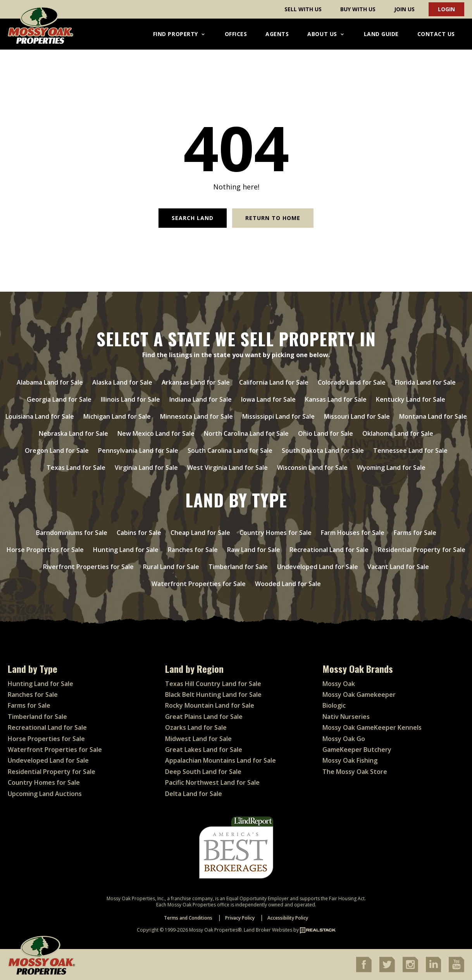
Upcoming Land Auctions (45, 794)
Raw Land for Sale (254, 550)
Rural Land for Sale (171, 567)
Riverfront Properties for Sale (88, 567)
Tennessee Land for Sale (410, 450)
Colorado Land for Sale (352, 382)
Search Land (193, 218)
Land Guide (381, 34)
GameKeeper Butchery (357, 750)
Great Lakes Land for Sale (204, 750)
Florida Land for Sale (425, 382)
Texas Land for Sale (76, 468)
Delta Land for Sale (194, 794)
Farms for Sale (415, 533)
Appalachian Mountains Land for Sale (220, 760)
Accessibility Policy (288, 918)
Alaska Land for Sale (122, 382)
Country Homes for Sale (276, 533)
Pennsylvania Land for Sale (138, 450)
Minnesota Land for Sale (196, 416)
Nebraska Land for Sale (73, 433)
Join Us (404, 9)
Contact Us (436, 34)
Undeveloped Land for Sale (318, 567)
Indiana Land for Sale (201, 399)
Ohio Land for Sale (326, 433)
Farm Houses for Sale (353, 533)
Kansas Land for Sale (336, 399)
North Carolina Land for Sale (246, 433)
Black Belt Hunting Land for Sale (213, 695)
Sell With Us (303, 9)
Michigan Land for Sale (117, 416)
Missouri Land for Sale (357, 416)
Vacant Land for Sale (398, 567)
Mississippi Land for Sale (278, 416)
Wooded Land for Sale (288, 584)
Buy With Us (358, 9)
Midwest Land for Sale (198, 739)
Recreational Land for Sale (329, 550)
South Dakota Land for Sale (323, 450)
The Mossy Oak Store (355, 772)
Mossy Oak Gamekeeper (359, 695)
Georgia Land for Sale (59, 399)
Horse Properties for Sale (45, 550)
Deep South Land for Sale (203, 772)
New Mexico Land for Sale (156, 433)
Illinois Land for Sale (130, 399)
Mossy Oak (339, 684)
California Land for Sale (274, 382)
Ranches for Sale (193, 550)
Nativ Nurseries (346, 717)
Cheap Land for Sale (200, 533)
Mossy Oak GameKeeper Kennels (372, 727)
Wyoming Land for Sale (391, 468)
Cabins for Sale (139, 533)
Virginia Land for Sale (146, 468)
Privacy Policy (240, 918)
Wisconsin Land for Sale (312, 468)
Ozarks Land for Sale (196, 727)
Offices (236, 34)
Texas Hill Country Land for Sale (213, 684)
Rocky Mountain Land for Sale (210, 705)
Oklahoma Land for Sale (398, 433)
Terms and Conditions (188, 918)
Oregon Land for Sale (57, 450)
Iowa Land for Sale (268, 399)
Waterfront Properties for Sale (199, 584)
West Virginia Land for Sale (227, 468)
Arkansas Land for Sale (196, 382)
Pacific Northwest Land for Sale (212, 782)
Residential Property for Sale (422, 550)
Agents (277, 34)
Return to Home (273, 218)
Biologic (334, 705)
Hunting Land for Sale (126, 550)
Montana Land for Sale (433, 416)
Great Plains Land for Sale (204, 717)
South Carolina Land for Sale (230, 450)
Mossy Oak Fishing (350, 760)
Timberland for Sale (238, 567)
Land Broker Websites (268, 930)
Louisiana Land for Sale (40, 416)
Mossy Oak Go (344, 739)
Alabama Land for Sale (50, 382)
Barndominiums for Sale (72, 533)
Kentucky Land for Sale (411, 399)
